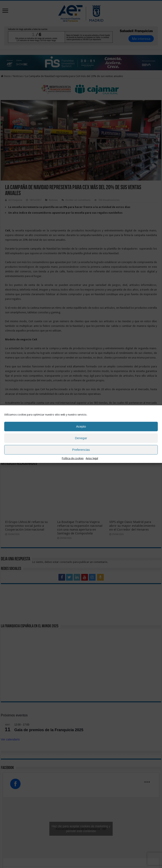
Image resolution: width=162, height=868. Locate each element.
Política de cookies (73, 458)
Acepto (81, 426)
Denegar (81, 438)
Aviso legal (92, 458)
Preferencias (81, 450)
